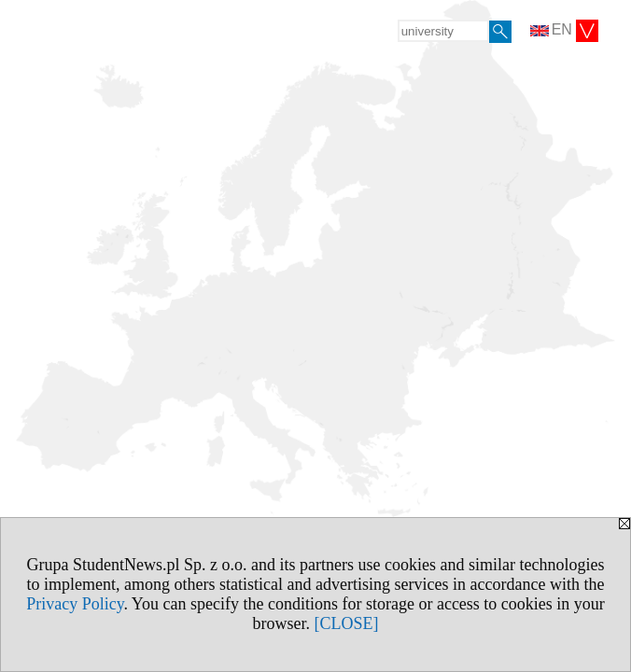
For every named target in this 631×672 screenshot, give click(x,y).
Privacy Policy (75, 604)
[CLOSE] (347, 623)
